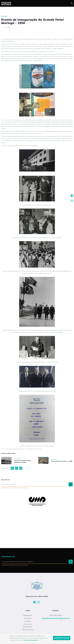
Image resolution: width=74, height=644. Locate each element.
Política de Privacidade (31, 640)
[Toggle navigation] (72, 3)
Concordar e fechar (62, 638)
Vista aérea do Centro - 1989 (62, 461)
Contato (28, 621)
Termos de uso (28, 630)
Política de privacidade (28, 625)
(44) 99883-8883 (56, 615)
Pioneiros (28, 618)
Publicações (28, 615)
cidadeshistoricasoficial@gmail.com (56, 618)
